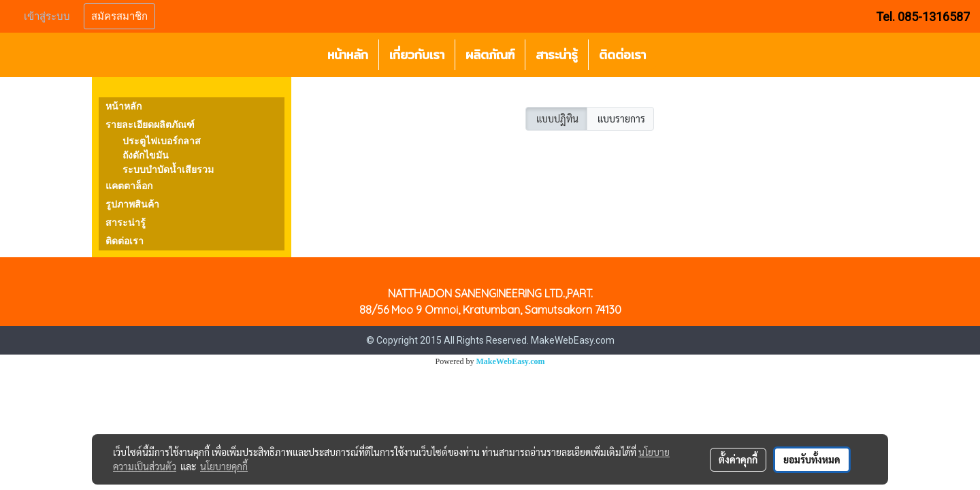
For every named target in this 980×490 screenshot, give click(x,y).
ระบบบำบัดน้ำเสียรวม (168, 170)
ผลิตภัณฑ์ (490, 55)
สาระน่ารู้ (557, 55)
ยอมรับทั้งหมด (812, 459)
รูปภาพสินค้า (132, 205)
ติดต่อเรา (622, 55)
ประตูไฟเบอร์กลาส (162, 141)
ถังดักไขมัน (146, 156)
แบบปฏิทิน (556, 118)
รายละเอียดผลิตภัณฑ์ (150, 125)
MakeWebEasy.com (511, 361)
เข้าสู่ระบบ (47, 16)
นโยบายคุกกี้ (224, 466)
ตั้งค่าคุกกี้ (738, 459)
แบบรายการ (620, 118)
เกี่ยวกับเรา (417, 55)
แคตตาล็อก (129, 186)
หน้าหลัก (348, 55)
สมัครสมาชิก (119, 16)
